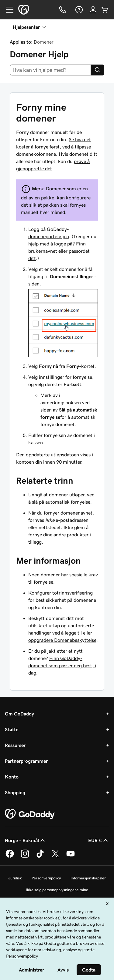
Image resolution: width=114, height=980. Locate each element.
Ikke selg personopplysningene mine (57, 890)
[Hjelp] (78, 10)
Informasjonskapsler (88, 878)
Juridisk (15, 878)
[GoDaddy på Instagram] (25, 857)
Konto (12, 777)
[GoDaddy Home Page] (30, 814)
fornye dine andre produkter (58, 535)
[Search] (98, 70)
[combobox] (50, 70)
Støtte (12, 729)
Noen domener (44, 575)
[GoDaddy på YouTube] (71, 857)
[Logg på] (93, 10)
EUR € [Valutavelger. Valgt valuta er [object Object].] (99, 840)
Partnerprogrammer (26, 761)
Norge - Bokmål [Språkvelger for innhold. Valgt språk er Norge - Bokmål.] (26, 840)
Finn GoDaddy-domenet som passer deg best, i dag (62, 665)
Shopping (15, 792)
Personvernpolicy (46, 878)
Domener (44, 42)
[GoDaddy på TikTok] (40, 857)
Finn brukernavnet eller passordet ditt (59, 251)
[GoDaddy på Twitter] (55, 857)
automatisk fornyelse (68, 502)
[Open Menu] (7, 10)
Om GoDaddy (19, 714)
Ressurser (15, 745)
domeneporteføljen (49, 236)
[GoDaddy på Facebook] (10, 857)
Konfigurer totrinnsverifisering (60, 593)
